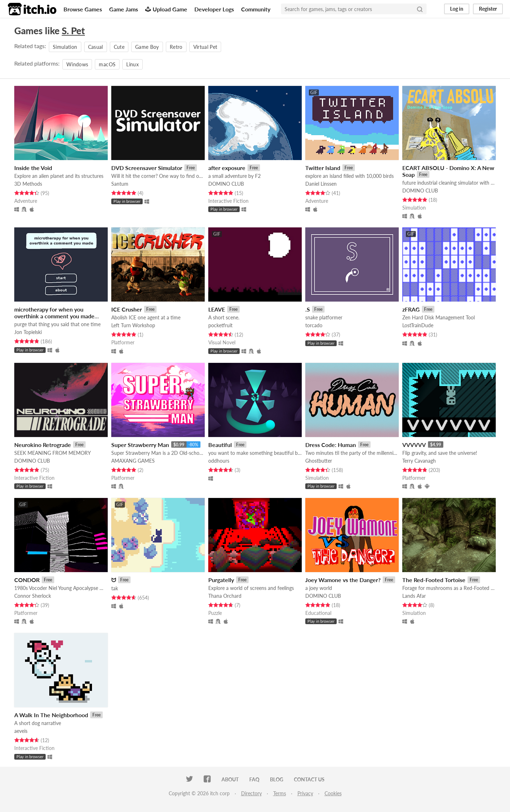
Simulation (65, 47)
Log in (457, 9)
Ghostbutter (319, 461)
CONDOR (27, 580)
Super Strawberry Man (140, 445)
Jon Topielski (28, 332)
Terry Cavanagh (419, 461)
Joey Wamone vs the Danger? (343, 580)
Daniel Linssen (321, 184)
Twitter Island (323, 168)
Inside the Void (33, 168)
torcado (314, 325)
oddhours (219, 461)
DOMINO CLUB (226, 184)
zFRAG (411, 309)
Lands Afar (414, 596)
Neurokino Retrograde (43, 445)
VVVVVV (414, 445)
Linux (132, 64)
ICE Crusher (127, 309)
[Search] (420, 9)
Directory (251, 793)
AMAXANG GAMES (133, 461)
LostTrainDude (418, 325)
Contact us (309, 779)
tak (115, 588)
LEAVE (217, 309)
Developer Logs (214, 9)
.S (308, 309)
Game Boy (147, 47)
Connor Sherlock (33, 596)
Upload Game (166, 9)
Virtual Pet (205, 47)
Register (488, 9)
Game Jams (124, 9)
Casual (96, 47)
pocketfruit (220, 325)
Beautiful (220, 445)
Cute (119, 47)
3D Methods (28, 184)
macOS (107, 64)
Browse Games (83, 9)
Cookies (333, 793)
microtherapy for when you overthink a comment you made (54, 313)
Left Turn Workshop (133, 325)
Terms (280, 793)
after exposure (227, 168)
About (230, 779)
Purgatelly (221, 580)
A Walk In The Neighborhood (51, 715)
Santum (120, 184)
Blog (277, 779)
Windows (77, 64)
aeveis (21, 731)
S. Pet (73, 31)
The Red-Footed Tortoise (434, 580)
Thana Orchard (225, 596)
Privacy (305, 793)
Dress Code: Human (331, 445)
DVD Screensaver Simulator (147, 168)
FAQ (254, 779)
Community (256, 9)
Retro (176, 47)
